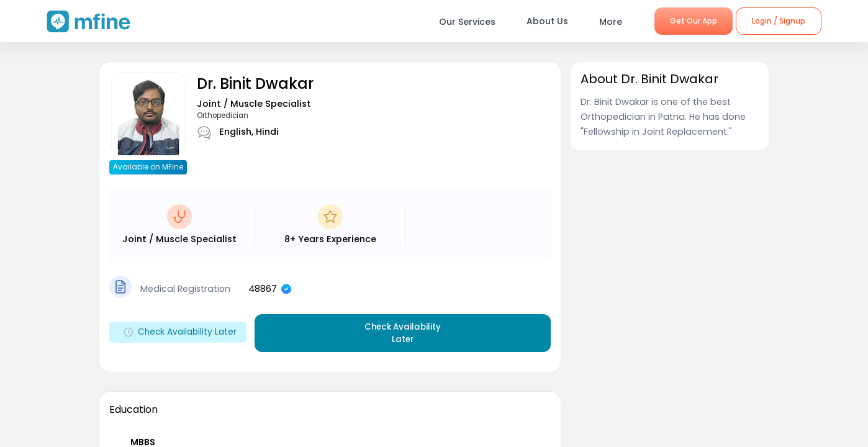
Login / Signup (779, 21)
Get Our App (694, 21)
